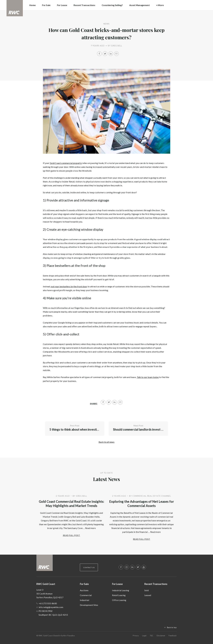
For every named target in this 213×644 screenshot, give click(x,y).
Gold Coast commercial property (66, 163)
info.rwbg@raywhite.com (51, 607)
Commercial (86, 595)
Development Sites (89, 605)
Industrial (84, 600)
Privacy (136, 636)
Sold (147, 590)
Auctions (84, 590)
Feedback (173, 636)
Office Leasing (119, 600)
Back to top (172, 627)
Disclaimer (161, 636)
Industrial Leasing (121, 590)
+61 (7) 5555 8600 (48, 603)
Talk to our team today (148, 377)
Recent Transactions (156, 584)
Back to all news (106, 442)
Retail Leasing (119, 595)
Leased (148, 595)
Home (32, 5)
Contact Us (89, 567)
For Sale (84, 584)
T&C (152, 636)
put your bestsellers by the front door (69, 286)
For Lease (117, 584)
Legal (144, 636)
